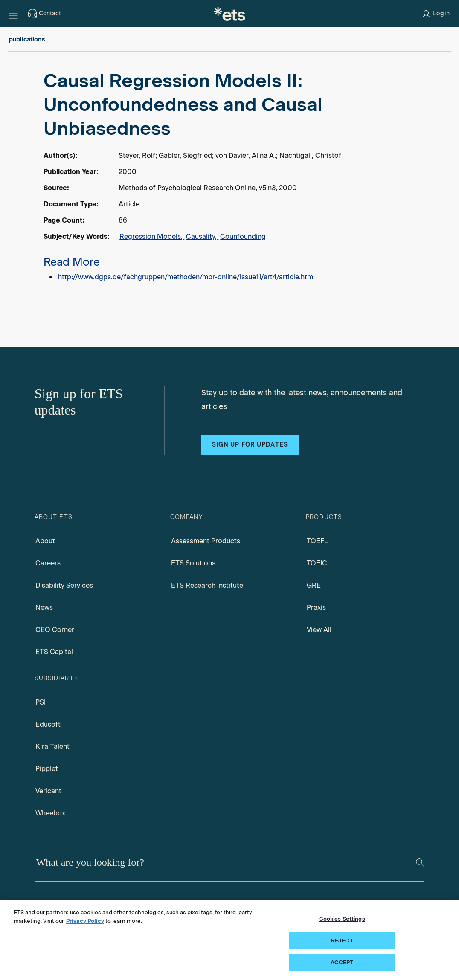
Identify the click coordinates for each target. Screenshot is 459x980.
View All (319, 630)
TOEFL (317, 541)
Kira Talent (52, 747)
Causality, (202, 236)
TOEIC (317, 563)
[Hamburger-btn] (13, 14)
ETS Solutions (193, 563)
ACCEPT (342, 962)
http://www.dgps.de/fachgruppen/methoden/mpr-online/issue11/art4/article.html (186, 277)
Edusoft (48, 724)
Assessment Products (206, 541)
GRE (314, 585)
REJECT (342, 941)
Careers (48, 563)
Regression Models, (152, 236)
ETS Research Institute (207, 585)
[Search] (420, 863)
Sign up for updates (250, 445)
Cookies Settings (342, 919)
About (45, 541)
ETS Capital (54, 652)
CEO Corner (55, 630)
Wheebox (50, 813)
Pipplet (47, 769)
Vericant (48, 791)
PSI (41, 702)
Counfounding (243, 236)
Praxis (316, 607)
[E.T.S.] (229, 14)
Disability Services (64, 585)
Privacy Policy (85, 921)
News (44, 607)
